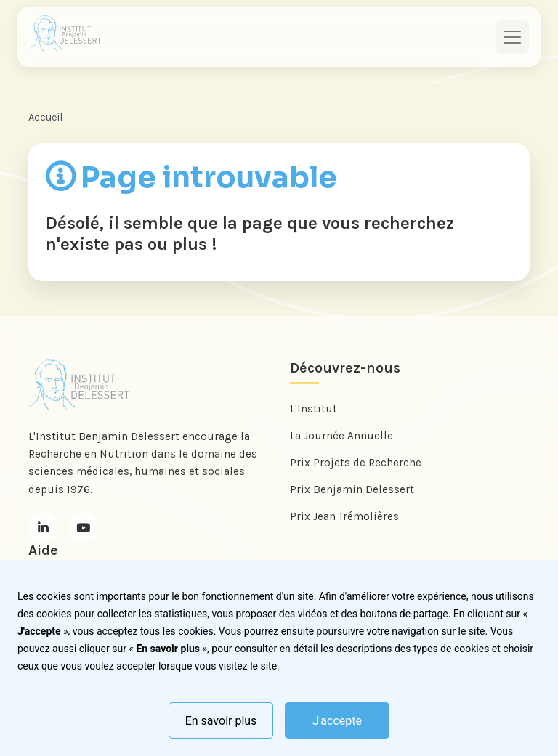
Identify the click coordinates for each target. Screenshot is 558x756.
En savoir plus (221, 721)
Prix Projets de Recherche (356, 463)
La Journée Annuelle (341, 436)
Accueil (45, 117)
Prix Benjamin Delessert (352, 489)
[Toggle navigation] (512, 37)
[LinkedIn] (43, 527)
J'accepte (337, 721)
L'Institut (314, 409)
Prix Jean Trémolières (344, 516)
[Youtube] (83, 527)
